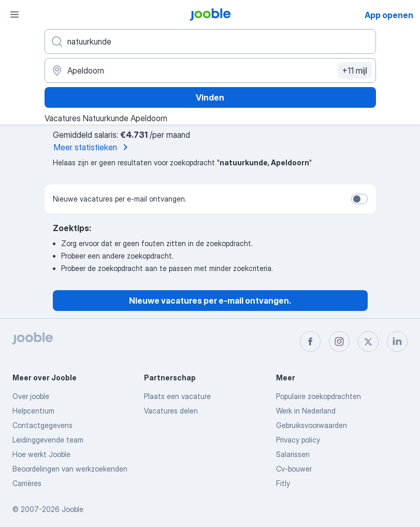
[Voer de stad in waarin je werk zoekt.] (210, 70)
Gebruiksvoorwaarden (312, 425)
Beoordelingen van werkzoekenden (70, 469)
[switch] (359, 199)
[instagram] (339, 341)
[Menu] (15, 15)
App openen (389, 15)
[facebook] (310, 341)
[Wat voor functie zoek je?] (210, 41)
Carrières (27, 483)
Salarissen (293, 454)
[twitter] (368, 341)
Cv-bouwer (294, 469)
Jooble (73, 509)
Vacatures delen (171, 411)
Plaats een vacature (177, 396)
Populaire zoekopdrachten (318, 396)
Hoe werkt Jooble (41, 454)
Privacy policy (298, 440)
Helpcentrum (33, 411)
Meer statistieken (93, 147)
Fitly (283, 483)
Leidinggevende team (48, 440)
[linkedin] (397, 341)
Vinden (210, 97)
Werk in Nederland (306, 411)
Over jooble (31, 396)
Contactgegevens (42, 425)
